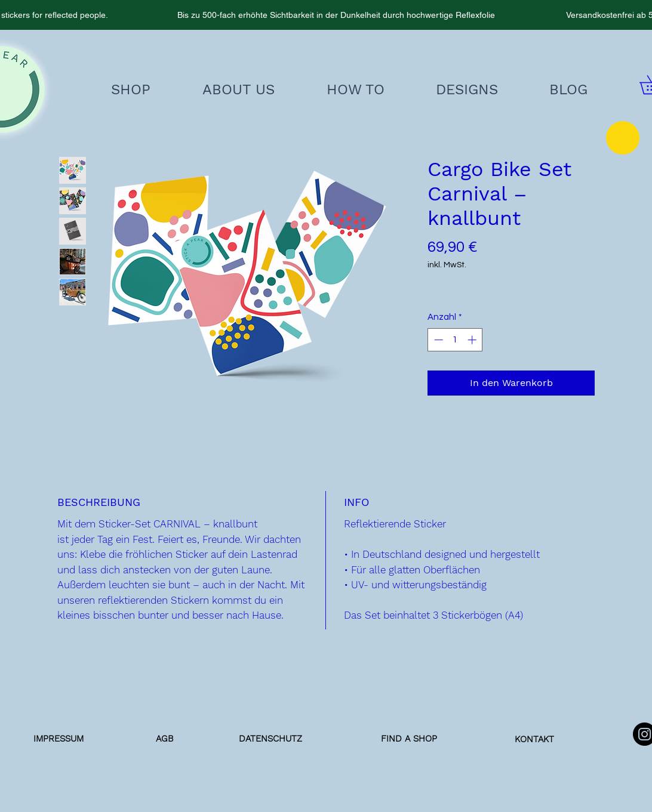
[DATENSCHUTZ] (270, 739)
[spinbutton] (455, 340)
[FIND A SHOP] (409, 739)
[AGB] (164, 739)
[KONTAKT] (534, 739)
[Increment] (473, 340)
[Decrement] (437, 340)
